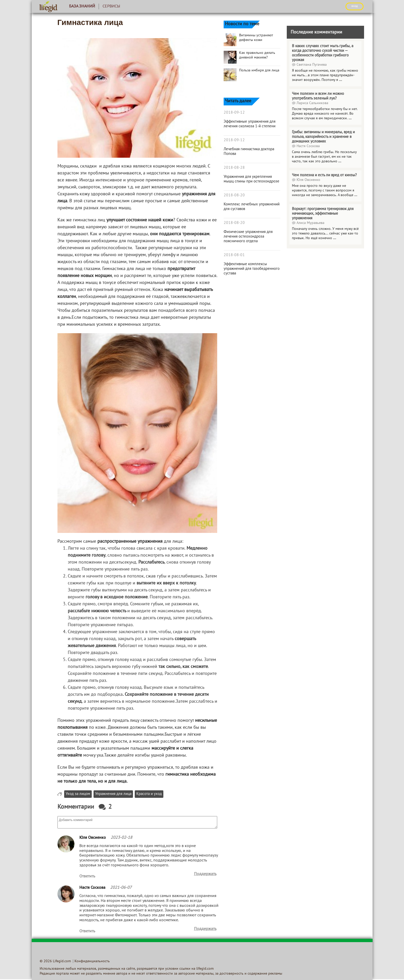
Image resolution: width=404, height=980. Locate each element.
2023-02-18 (121, 838)
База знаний (82, 6)
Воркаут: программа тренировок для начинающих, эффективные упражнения (323, 214)
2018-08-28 (234, 168)
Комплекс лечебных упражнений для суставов (252, 207)
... (340, 80)
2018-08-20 (234, 195)
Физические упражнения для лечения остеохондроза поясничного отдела (248, 237)
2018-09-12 (234, 113)
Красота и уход (149, 794)
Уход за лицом (78, 794)
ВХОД (355, 6)
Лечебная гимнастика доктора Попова (249, 152)
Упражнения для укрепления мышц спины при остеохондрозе (251, 179)
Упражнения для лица (113, 794)
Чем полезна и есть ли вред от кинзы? (324, 175)
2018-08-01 (234, 255)
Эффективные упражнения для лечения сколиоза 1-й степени (250, 124)
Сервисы (111, 6)
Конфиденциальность (92, 961)
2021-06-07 (121, 888)
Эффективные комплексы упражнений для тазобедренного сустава (252, 269)
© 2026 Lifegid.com (55, 961)
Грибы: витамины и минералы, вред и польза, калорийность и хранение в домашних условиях (323, 137)
